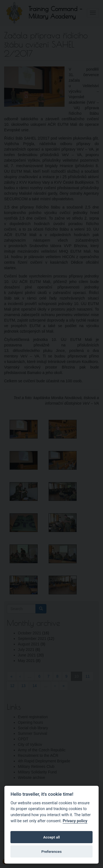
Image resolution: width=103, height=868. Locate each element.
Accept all (51, 837)
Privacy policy (75, 821)
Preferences (52, 851)
